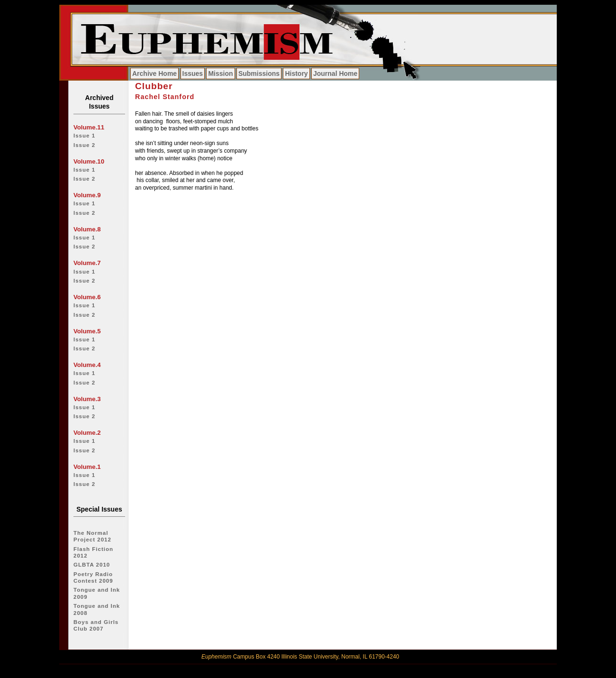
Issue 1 (84, 136)
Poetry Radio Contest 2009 (93, 577)
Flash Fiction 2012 (93, 552)
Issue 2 (84, 145)
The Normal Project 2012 (92, 536)
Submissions (259, 73)
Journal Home (335, 73)
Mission (220, 73)
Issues (193, 73)
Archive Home (154, 73)
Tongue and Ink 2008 (97, 609)
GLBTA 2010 (92, 565)
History (296, 73)
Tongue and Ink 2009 (97, 593)
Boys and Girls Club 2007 (96, 625)
